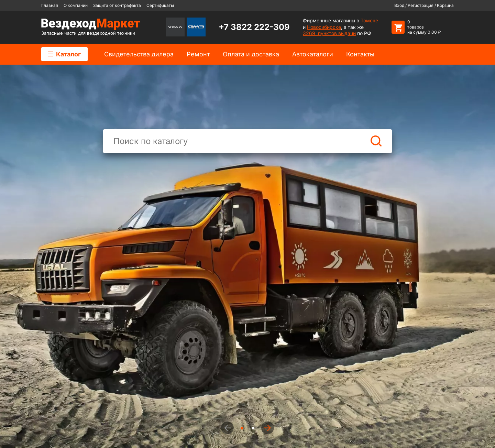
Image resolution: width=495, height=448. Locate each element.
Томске (369, 20)
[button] (268, 428)
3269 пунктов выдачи (329, 33)
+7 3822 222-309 (254, 27)
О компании (76, 5)
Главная (50, 5)
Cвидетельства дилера (139, 54)
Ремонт (198, 54)
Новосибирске (324, 27)
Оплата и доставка (251, 54)
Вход (399, 5)
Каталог (64, 54)
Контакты (360, 54)
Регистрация (421, 5)
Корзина (445, 5)
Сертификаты (160, 5)
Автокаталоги (313, 54)
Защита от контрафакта (117, 5)
